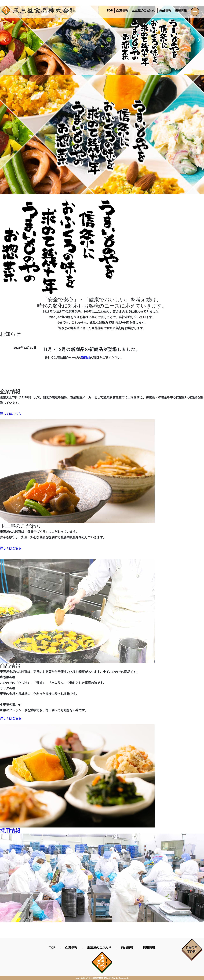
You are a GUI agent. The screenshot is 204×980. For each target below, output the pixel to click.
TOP (110, 10)
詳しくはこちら (11, 414)
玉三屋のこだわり (144, 10)
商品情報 (165, 10)
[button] (5, 40)
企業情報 (122, 10)
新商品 (86, 358)
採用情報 (181, 10)
